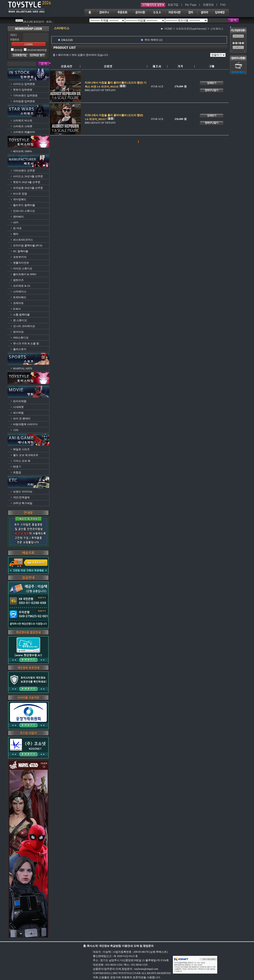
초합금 (17, 472)
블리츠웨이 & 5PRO (25, 274)
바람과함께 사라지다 (25, 424)
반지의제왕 (20, 401)
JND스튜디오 (21, 338)
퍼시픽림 (18, 413)
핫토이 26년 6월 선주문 (27, 182)
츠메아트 (18, 303)
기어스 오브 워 (22, 461)
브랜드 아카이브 (23, 492)
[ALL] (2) (67, 40)
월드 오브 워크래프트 (26, 455)
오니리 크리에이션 (24, 326)
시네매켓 (18, 407)
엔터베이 (18, 217)
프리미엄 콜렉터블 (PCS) (28, 245)
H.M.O (17, 309)
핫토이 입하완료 (23, 90)
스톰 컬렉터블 (21, 315)
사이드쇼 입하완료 (24, 84)
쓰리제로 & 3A (22, 286)
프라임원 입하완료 (24, 101)
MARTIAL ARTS (23, 368)
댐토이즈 (18, 280)
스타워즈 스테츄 (23, 126)
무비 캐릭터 (151, 40)
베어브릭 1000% (22, 151)
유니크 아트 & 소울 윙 (26, 343)
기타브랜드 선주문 (24, 171)
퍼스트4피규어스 (23, 240)
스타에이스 (20, 292)
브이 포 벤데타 (22, 419)
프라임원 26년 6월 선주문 (28, 188)
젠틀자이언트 (21, 263)
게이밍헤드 (20, 199)
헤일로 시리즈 (21, 449)
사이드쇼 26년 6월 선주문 (28, 176)
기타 (16, 430)
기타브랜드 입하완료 (25, 95)
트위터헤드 (20, 297)
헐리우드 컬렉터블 (24, 205)
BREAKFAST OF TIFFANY (100, 90)
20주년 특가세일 (23, 503)
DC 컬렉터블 (21, 251)
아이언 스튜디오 (23, 269)
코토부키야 (20, 257)
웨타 (16, 234)
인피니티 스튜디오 (24, 211)
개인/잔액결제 (21, 497)
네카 (16, 222)
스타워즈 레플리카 (24, 132)
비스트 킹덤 (20, 194)
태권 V (17, 467)
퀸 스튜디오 (20, 320)
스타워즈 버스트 (23, 121)
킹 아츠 (17, 228)
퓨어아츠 (18, 332)
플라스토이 (20, 349)
